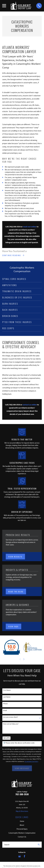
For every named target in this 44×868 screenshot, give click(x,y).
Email (5, 710)
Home (22, 821)
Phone (5, 704)
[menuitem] (22, 279)
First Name (7, 690)
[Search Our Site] (39, 845)
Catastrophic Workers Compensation (22, 833)
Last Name (7, 697)
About (22, 825)
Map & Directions (22, 811)
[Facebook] (24, 856)
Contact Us (22, 837)
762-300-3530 (22, 794)
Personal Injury (22, 829)
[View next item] (24, 659)
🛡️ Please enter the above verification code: (19, 743)
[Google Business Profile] (20, 856)
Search (7, 845)
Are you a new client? (11, 717)
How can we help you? (11, 724)
